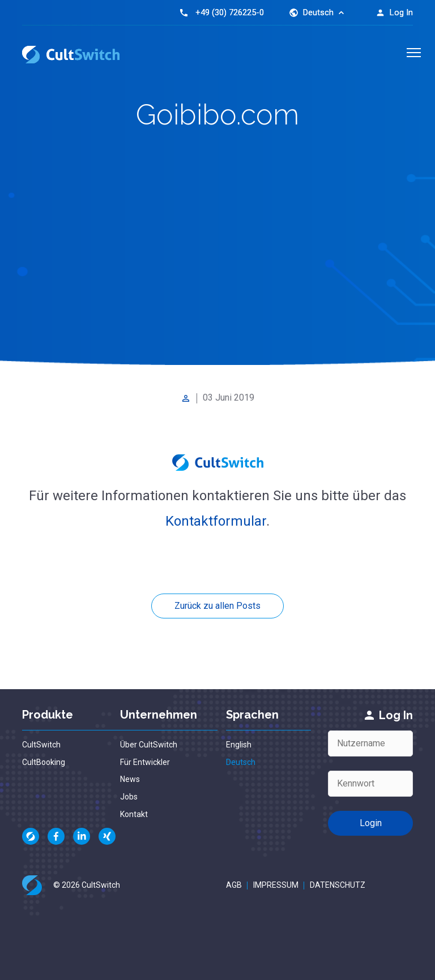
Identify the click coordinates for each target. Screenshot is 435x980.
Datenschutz (338, 885)
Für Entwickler (145, 762)
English (239, 745)
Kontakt (134, 814)
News (130, 779)
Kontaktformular (216, 521)
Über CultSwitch (149, 745)
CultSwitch (41, 745)
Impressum (276, 885)
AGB (234, 885)
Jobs (129, 797)
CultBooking (44, 762)
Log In (394, 12)
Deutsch (241, 762)
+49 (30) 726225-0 (230, 12)
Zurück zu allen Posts (217, 606)
